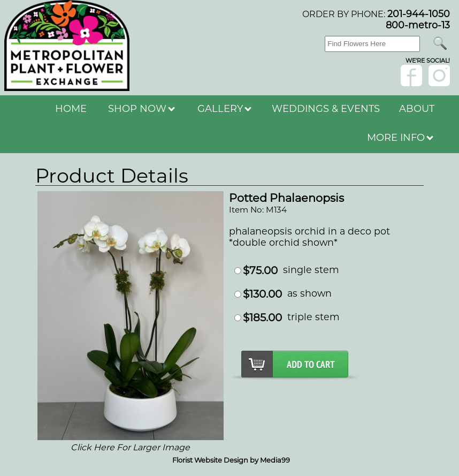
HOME (71, 109)
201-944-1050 (419, 14)
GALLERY (224, 109)
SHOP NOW (141, 109)
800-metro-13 (418, 25)
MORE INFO (400, 138)
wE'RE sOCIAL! (428, 61)
